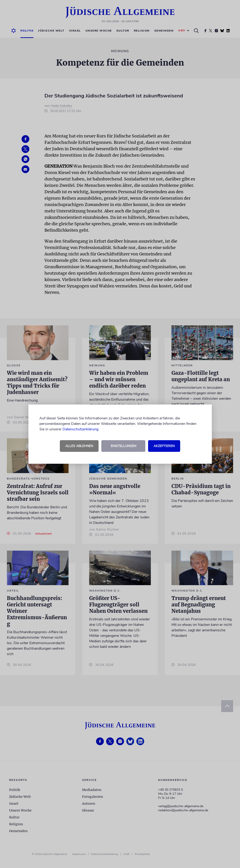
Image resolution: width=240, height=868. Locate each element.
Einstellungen (123, 446)
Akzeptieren (164, 446)
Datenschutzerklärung (80, 429)
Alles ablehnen (79, 446)
